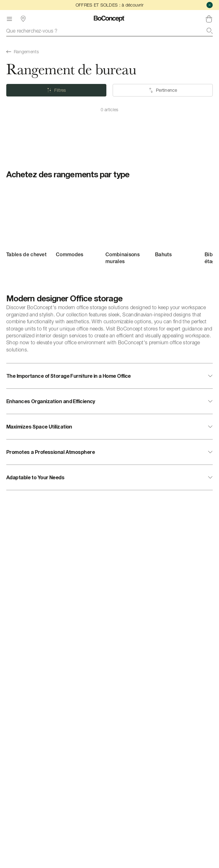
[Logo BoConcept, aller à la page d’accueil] (109, 19)
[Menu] (9, 19)
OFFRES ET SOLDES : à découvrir (109, 5)
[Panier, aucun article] (209, 19)
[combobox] (109, 31)
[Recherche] (210, 31)
